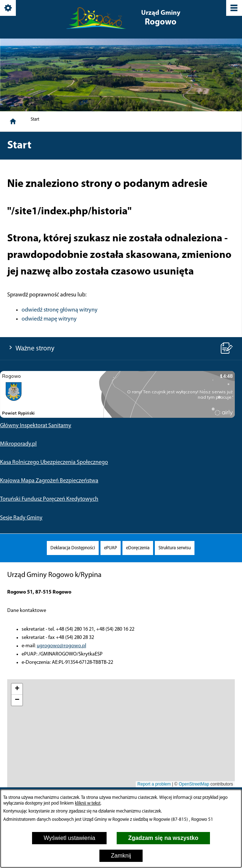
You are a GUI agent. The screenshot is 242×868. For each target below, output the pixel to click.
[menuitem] (73, 548)
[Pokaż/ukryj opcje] (8, 8)
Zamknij (121, 856)
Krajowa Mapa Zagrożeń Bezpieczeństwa (49, 481)
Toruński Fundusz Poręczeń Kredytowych (49, 499)
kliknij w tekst (88, 803)
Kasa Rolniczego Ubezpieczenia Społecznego (54, 462)
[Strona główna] (13, 121)
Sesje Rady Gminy (21, 518)
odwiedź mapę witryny (49, 319)
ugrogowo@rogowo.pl (61, 646)
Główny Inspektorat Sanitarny (36, 426)
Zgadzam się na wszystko (163, 838)
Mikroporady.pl (18, 444)
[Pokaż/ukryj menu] (234, 8)
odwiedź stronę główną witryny (60, 310)
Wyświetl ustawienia (69, 838)
